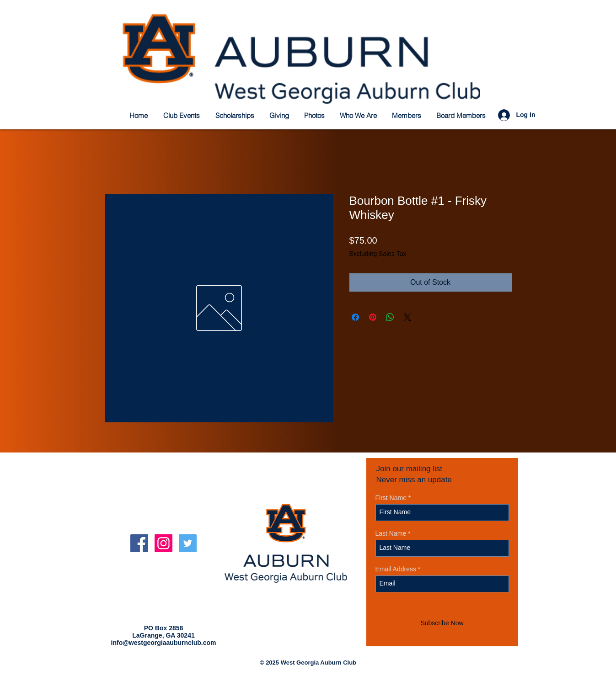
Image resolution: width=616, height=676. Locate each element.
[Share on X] (407, 317)
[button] (235, 115)
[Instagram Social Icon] (163, 543)
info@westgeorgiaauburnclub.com (164, 643)
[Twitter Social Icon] (188, 543)
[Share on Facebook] (355, 317)
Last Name (391, 533)
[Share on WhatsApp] (390, 317)
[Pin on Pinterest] (373, 317)
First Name (391, 498)
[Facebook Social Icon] (139, 543)
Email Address (396, 569)
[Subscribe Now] (442, 624)
